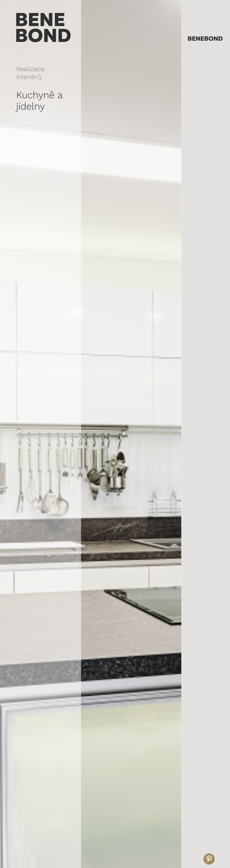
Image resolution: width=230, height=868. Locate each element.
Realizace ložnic (197, 88)
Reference (195, 106)
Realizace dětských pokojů (203, 99)
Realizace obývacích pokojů (203, 76)
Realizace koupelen (199, 93)
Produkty (194, 120)
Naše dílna (195, 113)
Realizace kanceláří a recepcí (204, 65)
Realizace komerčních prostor (204, 71)
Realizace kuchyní (198, 82)
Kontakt (193, 127)
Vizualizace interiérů (200, 51)
